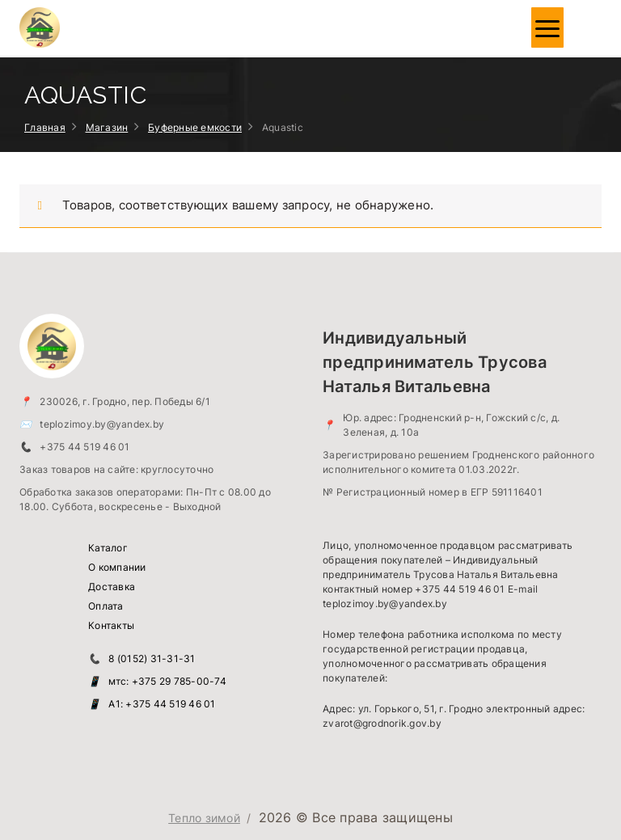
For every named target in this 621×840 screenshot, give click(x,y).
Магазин (107, 127)
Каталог (108, 548)
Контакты (111, 625)
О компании (117, 567)
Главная (45, 127)
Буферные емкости (195, 127)
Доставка (112, 587)
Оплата (106, 606)
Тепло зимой (204, 818)
